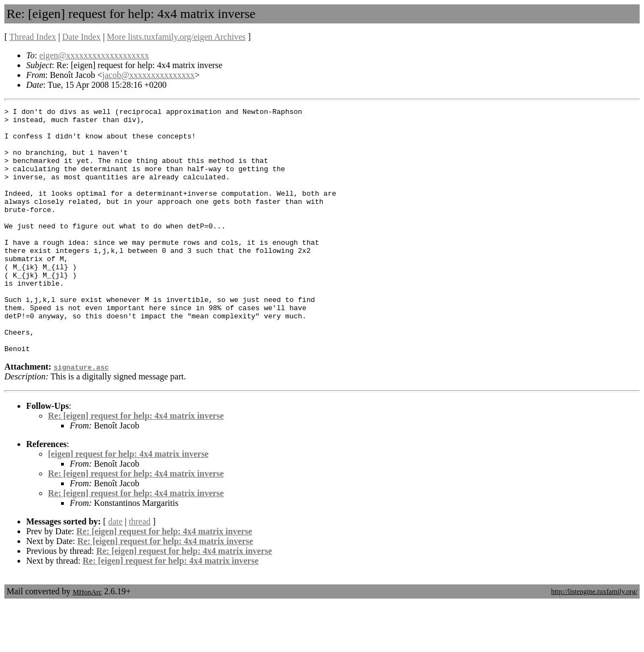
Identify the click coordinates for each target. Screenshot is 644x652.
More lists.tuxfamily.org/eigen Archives (176, 37)
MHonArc (87, 641)
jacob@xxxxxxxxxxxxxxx (149, 75)
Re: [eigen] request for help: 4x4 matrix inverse (136, 465)
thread (140, 570)
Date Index (82, 37)
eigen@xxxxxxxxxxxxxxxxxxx (94, 55)
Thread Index (33, 37)
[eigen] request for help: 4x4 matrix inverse (128, 503)
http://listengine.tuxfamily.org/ (594, 640)
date (115, 570)
